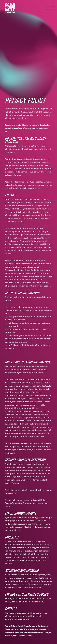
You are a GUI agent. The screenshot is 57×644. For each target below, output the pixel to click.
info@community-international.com (17, 619)
